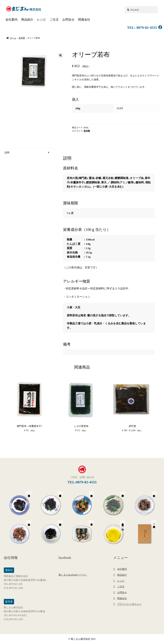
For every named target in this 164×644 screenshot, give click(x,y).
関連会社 (84, 20)
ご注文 (54, 20)
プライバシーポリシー (129, 604)
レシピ (41, 20)
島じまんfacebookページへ (73, 575)
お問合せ (68, 20)
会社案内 (12, 20)
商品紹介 (27, 20)
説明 (7, 153)
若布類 (22, 38)
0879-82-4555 (146, 28)
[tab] (28, 153)
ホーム (13, 38)
